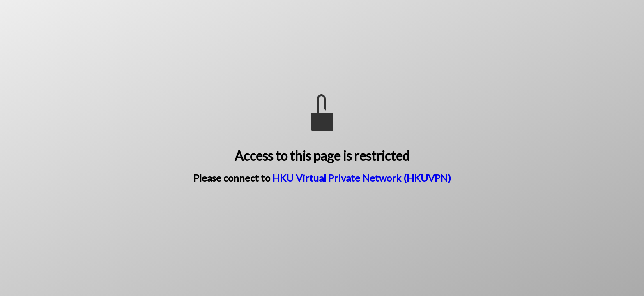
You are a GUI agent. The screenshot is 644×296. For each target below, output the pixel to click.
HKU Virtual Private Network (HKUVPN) (362, 178)
